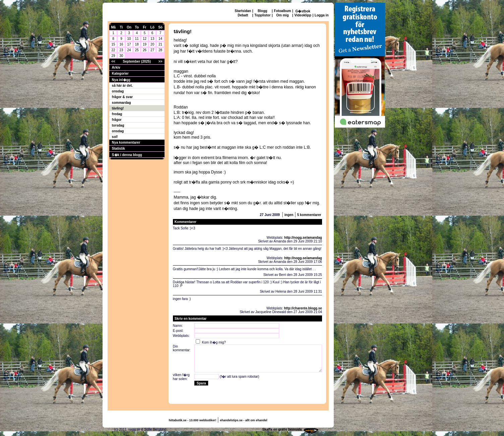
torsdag (118, 125)
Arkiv (116, 67)
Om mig (282, 15)
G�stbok (303, 11)
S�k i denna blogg (127, 155)
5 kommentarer (309, 215)
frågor (117, 120)
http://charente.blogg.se (303, 308)
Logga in (322, 15)
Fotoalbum (282, 11)
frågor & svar (122, 97)
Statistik (118, 149)
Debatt (243, 15)
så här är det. (122, 86)
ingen (289, 215)
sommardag (121, 103)
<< (113, 61)
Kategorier (120, 74)
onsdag (118, 91)
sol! (115, 137)
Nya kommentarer (126, 142)
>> (161, 61)
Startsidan (243, 11)
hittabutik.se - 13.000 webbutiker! (193, 420)
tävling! (118, 108)
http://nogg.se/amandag (303, 238)
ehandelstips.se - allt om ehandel (243, 420)
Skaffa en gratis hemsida (282, 429)
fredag (117, 114)
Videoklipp (303, 15)
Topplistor (262, 15)
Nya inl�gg (121, 80)
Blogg (262, 11)
